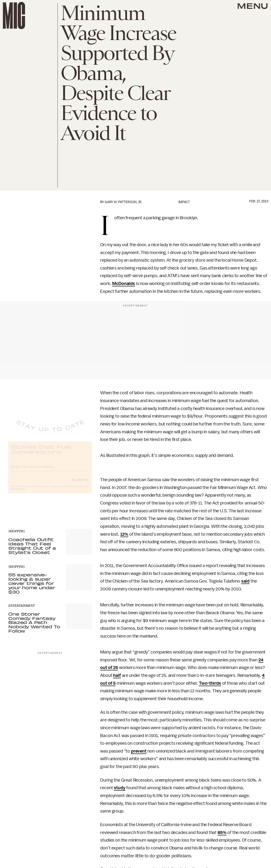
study (120, 788)
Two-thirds (210, 683)
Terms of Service (75, 490)
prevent (139, 751)
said (245, 581)
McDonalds (124, 284)
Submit (80, 483)
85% (222, 833)
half (117, 675)
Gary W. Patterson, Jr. (123, 202)
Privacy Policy (18, 493)
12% (124, 534)
